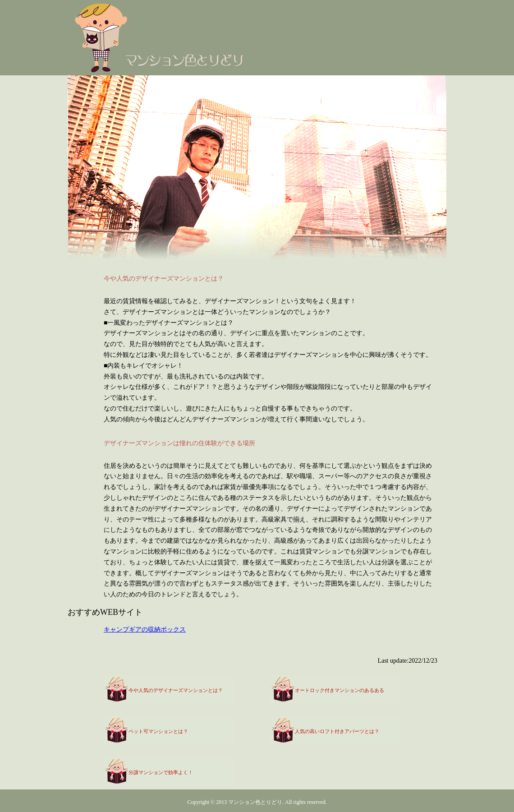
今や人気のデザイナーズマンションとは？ (176, 690)
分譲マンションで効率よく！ (161, 772)
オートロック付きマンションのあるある (340, 690)
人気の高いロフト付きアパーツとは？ (337, 731)
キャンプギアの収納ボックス (145, 630)
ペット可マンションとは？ (158, 731)
